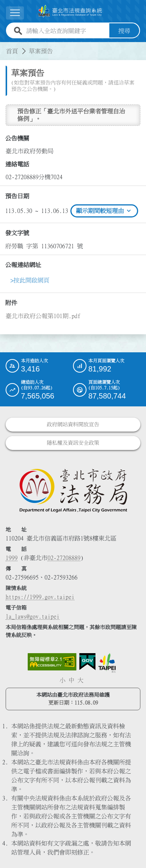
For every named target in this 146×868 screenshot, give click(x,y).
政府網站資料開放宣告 (73, 424)
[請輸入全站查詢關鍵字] (66, 31)
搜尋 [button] (124, 31)
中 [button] (72, 680)
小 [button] (63, 680)
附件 (11, 303)
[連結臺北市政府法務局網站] (73, 490)
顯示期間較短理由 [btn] (104, 211)
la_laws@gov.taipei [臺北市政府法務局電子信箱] (33, 616)
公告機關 (17, 138)
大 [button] (80, 680)
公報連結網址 (23, 265)
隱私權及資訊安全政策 (73, 443)
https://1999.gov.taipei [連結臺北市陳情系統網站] (40, 597)
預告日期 (17, 196)
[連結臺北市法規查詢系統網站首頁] (70, 11)
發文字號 (17, 233)
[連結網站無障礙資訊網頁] (52, 662)
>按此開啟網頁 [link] (30, 280)
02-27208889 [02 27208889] (64, 558)
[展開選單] (15, 13)
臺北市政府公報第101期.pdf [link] (43, 316)
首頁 (12, 51)
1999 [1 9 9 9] (12, 558)
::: (4, 47)
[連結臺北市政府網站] (107, 663)
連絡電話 (17, 164)
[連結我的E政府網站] (87, 662)
